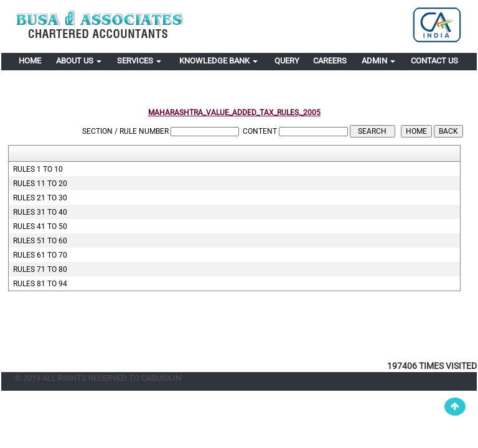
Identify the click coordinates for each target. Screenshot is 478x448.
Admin (378, 61)
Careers (330, 61)
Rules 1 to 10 (38, 169)
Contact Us (434, 61)
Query (287, 61)
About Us (79, 61)
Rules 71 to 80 (40, 269)
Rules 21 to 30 (40, 198)
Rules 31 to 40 (40, 212)
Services (139, 61)
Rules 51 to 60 (40, 241)
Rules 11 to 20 (40, 184)
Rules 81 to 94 (40, 284)
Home (30, 61)
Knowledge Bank (218, 61)
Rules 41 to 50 (40, 226)
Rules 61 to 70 (40, 255)
